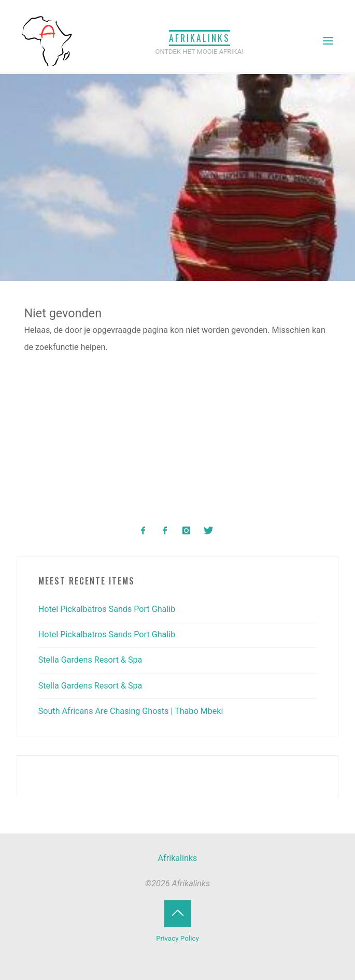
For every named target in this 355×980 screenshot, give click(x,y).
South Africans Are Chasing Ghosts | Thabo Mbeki (131, 711)
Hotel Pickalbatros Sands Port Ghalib (107, 609)
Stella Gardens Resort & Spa (90, 660)
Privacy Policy (177, 938)
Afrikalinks (200, 38)
